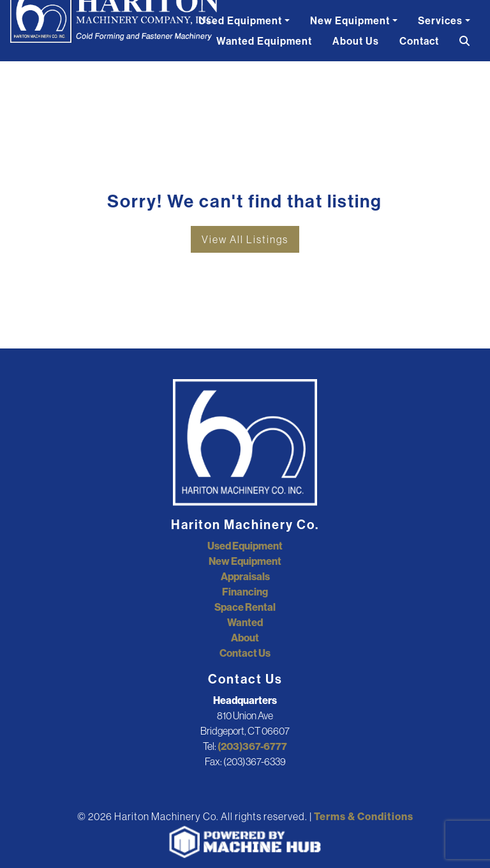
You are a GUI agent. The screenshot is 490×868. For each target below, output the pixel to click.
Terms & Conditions (364, 816)
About (245, 638)
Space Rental (245, 607)
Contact (419, 41)
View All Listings (245, 239)
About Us (356, 41)
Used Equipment (240, 20)
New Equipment (350, 20)
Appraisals (245, 576)
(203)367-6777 (252, 746)
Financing (245, 592)
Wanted (245, 622)
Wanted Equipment (264, 41)
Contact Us (245, 653)
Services (440, 20)
